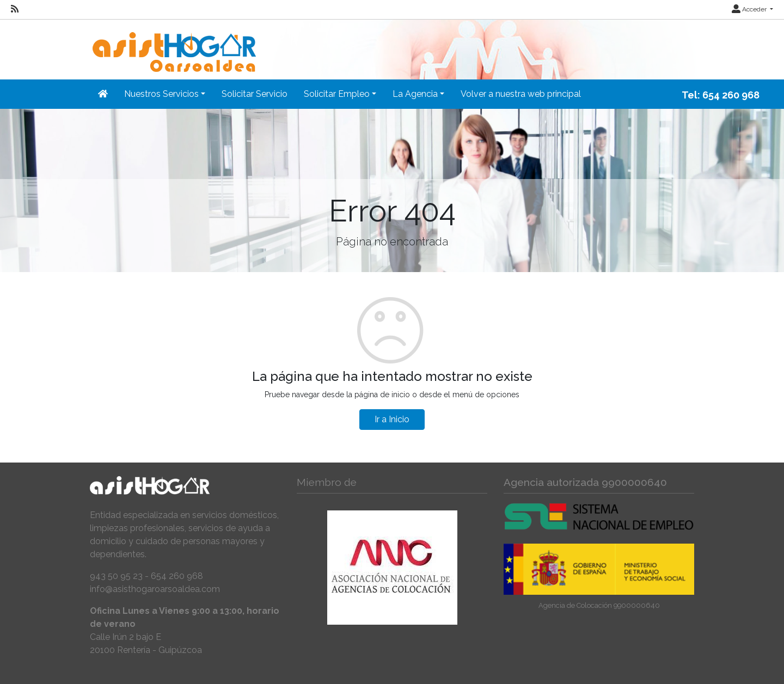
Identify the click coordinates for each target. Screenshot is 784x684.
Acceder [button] (750, 9)
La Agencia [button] (415, 94)
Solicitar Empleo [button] (337, 94)
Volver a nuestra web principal (521, 94)
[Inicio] (173, 45)
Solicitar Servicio (255, 94)
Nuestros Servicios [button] (161, 94)
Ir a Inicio (392, 419)
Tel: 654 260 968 (721, 95)
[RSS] (15, 9)
